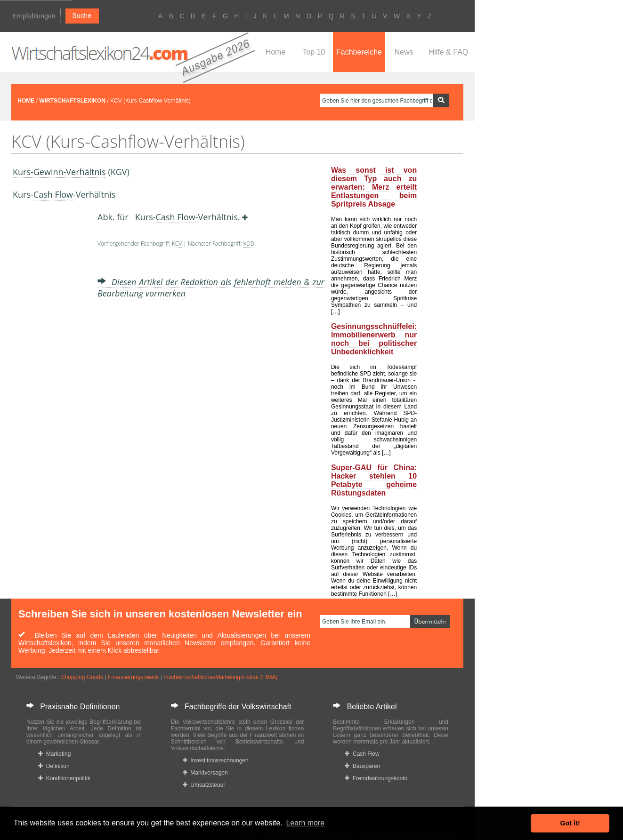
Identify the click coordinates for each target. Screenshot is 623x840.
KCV (177, 244)
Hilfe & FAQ (449, 52)
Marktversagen (205, 773)
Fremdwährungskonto (376, 778)
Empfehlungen (34, 16)
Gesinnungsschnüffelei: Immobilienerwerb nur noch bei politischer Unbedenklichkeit (374, 339)
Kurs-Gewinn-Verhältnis (59, 172)
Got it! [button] (570, 823)
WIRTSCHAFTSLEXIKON (72, 101)
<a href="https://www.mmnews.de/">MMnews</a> (50, 357)
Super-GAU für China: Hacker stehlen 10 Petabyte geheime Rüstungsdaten (374, 480)
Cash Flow (53, 194)
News (404, 52)
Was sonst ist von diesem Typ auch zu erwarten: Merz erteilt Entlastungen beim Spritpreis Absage (374, 187)
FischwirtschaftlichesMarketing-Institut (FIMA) (220, 677)
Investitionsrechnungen (216, 760)
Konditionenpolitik (64, 778)
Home (276, 52)
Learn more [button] (305, 823)
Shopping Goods (82, 677)
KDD (249, 244)
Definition (54, 766)
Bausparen (362, 766)
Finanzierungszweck (133, 677)
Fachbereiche (359, 52)
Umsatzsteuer (204, 785)
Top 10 (314, 52)
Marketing (54, 754)
